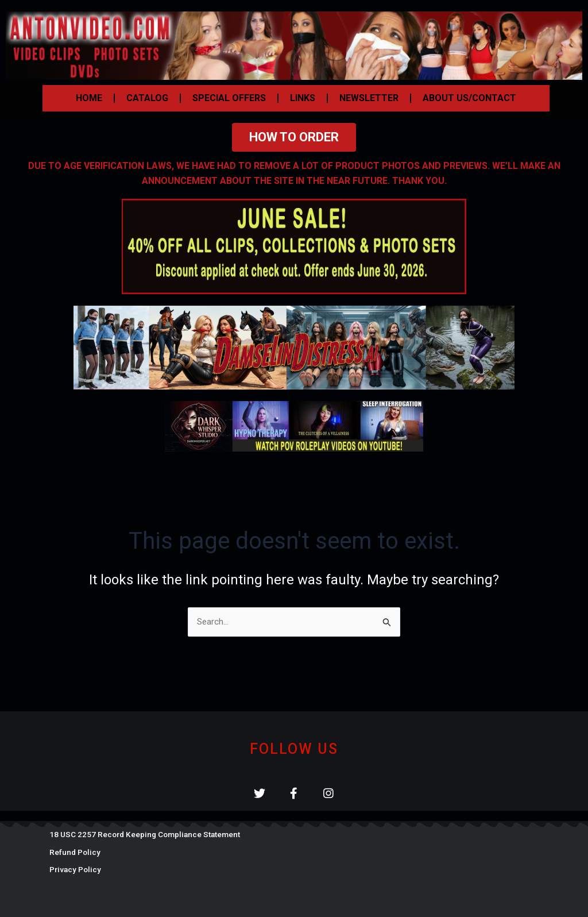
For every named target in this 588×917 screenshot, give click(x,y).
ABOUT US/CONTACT (469, 98)
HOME (89, 98)
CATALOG (147, 98)
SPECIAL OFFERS (229, 98)
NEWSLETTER (369, 98)
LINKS (303, 98)
